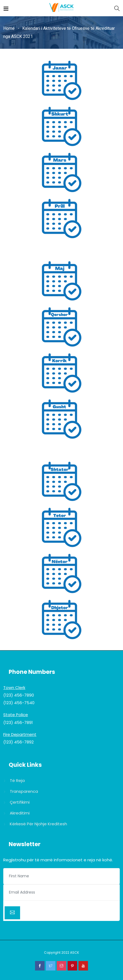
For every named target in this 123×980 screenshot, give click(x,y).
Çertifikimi (20, 802)
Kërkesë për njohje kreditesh (38, 824)
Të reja (17, 780)
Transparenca (24, 791)
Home (9, 28)
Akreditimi (20, 813)
